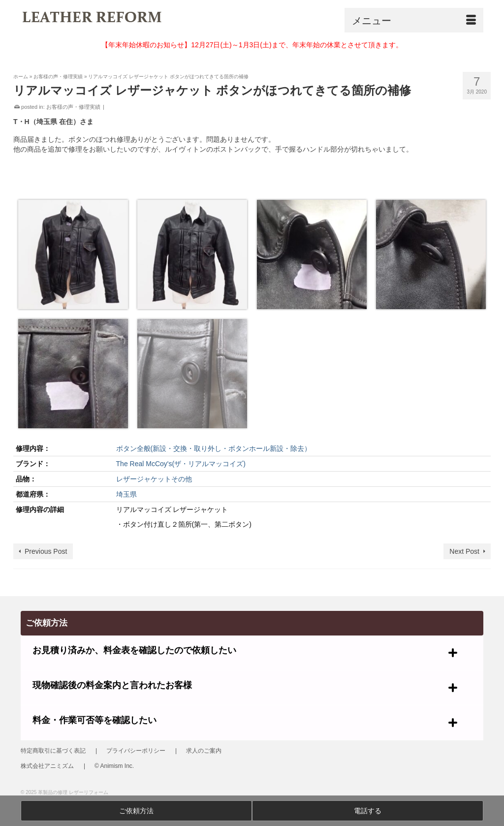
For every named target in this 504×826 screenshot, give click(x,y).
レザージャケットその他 (154, 479)
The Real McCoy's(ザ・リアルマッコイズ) (181, 464)
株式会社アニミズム (47, 766)
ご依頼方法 (136, 811)
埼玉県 (126, 494)
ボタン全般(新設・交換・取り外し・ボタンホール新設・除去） (214, 448)
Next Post (464, 551)
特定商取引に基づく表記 (53, 751)
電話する (368, 811)
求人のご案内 (204, 751)
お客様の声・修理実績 (73, 107)
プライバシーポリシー (136, 751)
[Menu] (414, 20)
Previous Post (46, 551)
